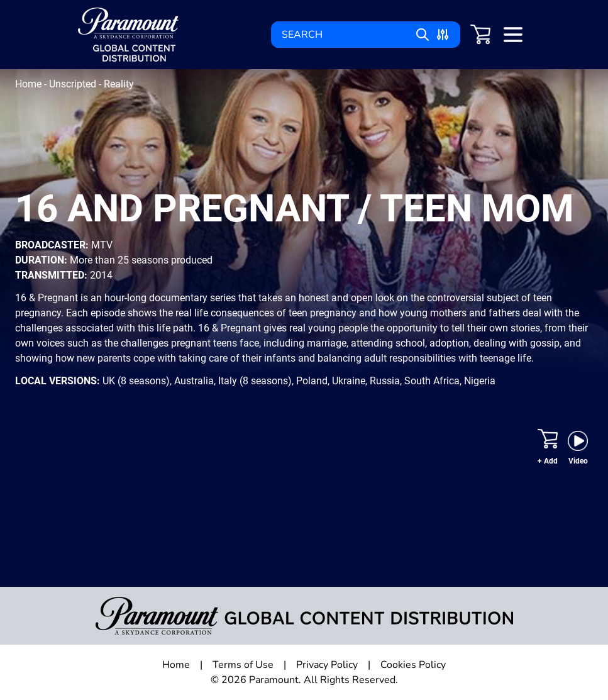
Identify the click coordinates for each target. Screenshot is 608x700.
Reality (119, 84)
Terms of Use (243, 665)
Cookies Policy (413, 665)
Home (30, 84)
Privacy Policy (327, 665)
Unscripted (74, 84)
